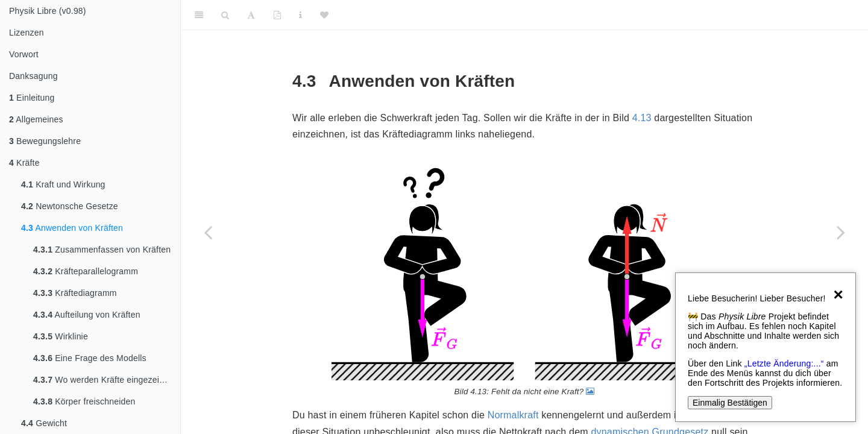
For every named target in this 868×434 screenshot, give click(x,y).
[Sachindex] (300, 15)
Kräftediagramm (75, 293)
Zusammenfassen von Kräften (102, 250)
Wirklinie (61, 336)
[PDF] (277, 15)
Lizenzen (27, 33)
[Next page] (841, 232)
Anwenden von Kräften (72, 228)
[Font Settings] (251, 15)
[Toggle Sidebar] (199, 15)
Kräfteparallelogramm (86, 271)
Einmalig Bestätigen (730, 403)
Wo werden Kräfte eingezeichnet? (107, 380)
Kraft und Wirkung (63, 184)
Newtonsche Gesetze (70, 206)
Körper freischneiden (84, 401)
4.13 (642, 118)
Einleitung (32, 98)
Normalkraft (513, 415)
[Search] (225, 15)
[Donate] (324, 15)
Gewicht (44, 423)
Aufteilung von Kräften (87, 315)
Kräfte (24, 163)
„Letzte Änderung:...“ (784, 363)
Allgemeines (36, 119)
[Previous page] (208, 232)
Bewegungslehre (45, 141)
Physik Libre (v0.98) (48, 11)
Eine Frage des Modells (90, 358)
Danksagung (33, 76)
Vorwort (24, 54)
